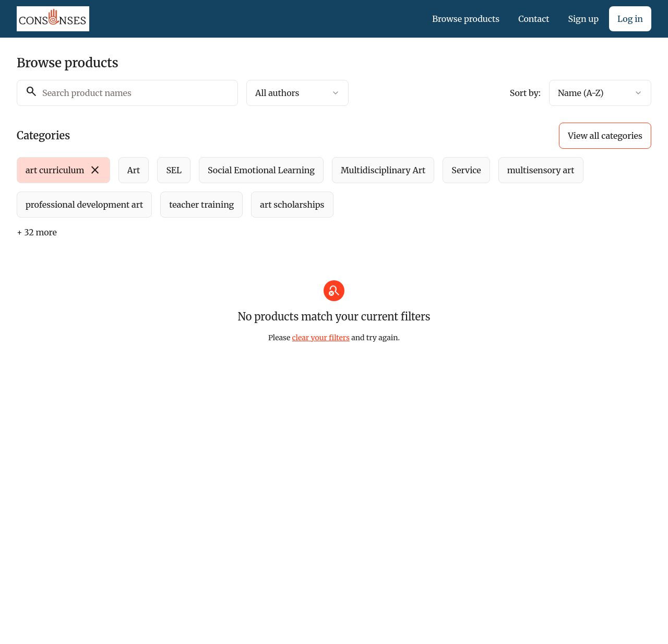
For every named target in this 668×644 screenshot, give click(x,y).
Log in (630, 19)
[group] (306, 187)
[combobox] (297, 93)
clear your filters (321, 338)
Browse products (466, 19)
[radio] (63, 170)
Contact (534, 19)
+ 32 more (37, 232)
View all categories (605, 136)
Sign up (583, 19)
